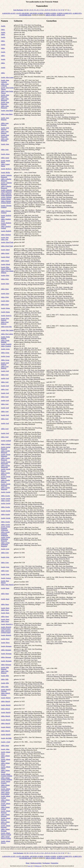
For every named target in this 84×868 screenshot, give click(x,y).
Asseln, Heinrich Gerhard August (6, 628)
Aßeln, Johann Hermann (5, 815)
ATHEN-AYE (61, 15)
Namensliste (55, 863)
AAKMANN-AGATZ (9, 13)
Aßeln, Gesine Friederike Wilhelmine (5, 534)
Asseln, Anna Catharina (5, 81)
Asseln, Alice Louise (7, 77)
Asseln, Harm (5, 588)
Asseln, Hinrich (6, 698)
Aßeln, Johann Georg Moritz (5, 793)
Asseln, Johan (5, 749)
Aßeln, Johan (5, 746)
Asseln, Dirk (5, 238)
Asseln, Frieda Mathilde (5, 338)
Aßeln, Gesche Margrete (5, 474)
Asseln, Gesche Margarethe (6, 463)
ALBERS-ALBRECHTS (64, 13)
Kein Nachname (18, 10)
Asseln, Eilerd (5, 250)
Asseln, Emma (5, 308)
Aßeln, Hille (5, 679)
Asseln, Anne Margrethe (5, 136)
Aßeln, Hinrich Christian (5, 694)
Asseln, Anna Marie (7, 111)
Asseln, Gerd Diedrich (5, 364)
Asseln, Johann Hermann (6, 812)
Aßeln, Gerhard (6, 444)
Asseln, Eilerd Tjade (7, 242)
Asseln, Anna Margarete (5, 96)
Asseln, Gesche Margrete (6, 477)
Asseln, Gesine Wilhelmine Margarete (5, 539)
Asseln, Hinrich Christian (6, 690)
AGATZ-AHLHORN (23, 13)
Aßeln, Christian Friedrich (6, 212)
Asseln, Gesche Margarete (6, 448)
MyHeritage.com (38, 866)
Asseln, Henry (5, 639)
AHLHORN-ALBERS (37, 13)
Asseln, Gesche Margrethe (6, 485)
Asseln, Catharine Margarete (6, 176)
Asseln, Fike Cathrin (7, 330)
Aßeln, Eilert (5, 279)
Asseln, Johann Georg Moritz (6, 790)
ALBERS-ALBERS (50, 13)
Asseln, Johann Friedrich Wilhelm (7, 775)
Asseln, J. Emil (6, 742)
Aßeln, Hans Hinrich (7, 585)
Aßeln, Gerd (5, 375)
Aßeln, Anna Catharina (5, 85)
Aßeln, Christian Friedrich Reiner (6, 202)
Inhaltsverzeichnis (36, 863)
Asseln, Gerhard (6, 441)
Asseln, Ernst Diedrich (5, 319)
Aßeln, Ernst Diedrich (5, 323)
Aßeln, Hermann (6, 650)
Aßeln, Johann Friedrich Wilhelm (7, 779)
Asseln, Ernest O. (6, 316)
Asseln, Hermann (6, 646)
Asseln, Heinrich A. (7, 624)
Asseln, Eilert (5, 275)
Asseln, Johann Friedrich (6, 782)
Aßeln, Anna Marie (7, 114)
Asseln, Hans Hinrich (5, 582)
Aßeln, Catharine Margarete (6, 180)
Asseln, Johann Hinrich (6, 842)
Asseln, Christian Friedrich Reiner (6, 198)
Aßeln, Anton (5, 158)
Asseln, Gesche (6, 492)
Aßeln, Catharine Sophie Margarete (6, 195)
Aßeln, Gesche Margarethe (5, 466)
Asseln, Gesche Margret (6, 470)
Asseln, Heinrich (6, 635)
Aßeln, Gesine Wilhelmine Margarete (5, 544)
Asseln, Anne (5, 144)
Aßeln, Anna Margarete (5, 100)
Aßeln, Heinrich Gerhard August (6, 632)
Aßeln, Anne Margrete (5, 124)
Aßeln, (3, 30)
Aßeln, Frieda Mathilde (5, 341)
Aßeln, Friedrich (6, 346)
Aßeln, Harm (5, 594)
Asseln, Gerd (5, 371)
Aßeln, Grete (5, 553)
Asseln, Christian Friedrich (6, 206)
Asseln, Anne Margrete (5, 119)
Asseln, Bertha (5, 172)
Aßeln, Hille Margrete (5, 672)
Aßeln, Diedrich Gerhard (6, 227)
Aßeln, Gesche (5, 496)
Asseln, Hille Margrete (5, 668)
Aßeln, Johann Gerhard (5, 801)
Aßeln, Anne (5, 150)
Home (28, 863)
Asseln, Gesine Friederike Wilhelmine (5, 528)
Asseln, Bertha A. (6, 169)
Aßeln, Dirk (5, 240)
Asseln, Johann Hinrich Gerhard (6, 834)
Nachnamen (46, 863)
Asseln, (3, 26)
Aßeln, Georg (5, 353)
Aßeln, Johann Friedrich (5, 786)
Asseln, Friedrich (6, 344)
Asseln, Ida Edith (6, 738)
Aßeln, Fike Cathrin (7, 334)
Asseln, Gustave (6, 578)
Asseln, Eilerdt (5, 264)
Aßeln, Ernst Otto (6, 327)
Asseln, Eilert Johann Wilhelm (6, 268)
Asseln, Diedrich (6, 231)
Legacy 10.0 (30, 866)
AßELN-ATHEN (51, 15)
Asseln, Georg (5, 349)
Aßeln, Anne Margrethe (5, 140)
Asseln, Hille (5, 676)
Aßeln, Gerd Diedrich (5, 367)
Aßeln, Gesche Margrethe (5, 488)
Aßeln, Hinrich (5, 701)
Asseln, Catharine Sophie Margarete (6, 191)
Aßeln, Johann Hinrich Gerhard (6, 837)
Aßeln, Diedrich (6, 235)
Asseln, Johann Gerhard (6, 797)
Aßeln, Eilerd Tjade (7, 246)
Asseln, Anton (5, 154)
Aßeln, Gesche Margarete (5, 452)
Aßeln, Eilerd (5, 253)
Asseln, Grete (5, 549)
